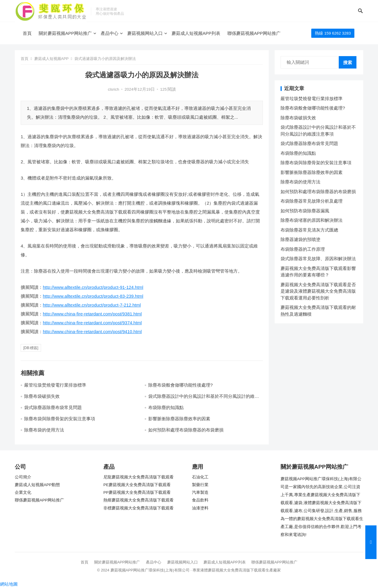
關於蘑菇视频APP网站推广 (65, 33)
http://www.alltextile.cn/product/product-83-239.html (93, 296)
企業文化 (23, 492)
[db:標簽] (31, 348)
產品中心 (110, 33)
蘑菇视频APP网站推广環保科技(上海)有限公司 (150, 570)
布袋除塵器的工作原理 (303, 249)
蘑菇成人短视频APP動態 (37, 485)
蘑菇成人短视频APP (51, 59)
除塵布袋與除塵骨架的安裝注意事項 (60, 419)
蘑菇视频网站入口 (145, 33)
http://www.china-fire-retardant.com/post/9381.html (92, 314)
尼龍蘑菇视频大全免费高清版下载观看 (139, 477)
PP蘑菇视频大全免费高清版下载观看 (137, 492)
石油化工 (200, 477)
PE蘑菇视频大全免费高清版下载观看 (137, 485)
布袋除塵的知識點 (166, 407)
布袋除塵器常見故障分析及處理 (312, 201)
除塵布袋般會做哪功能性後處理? (180, 385)
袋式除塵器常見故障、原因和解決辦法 (318, 259)
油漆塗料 (200, 508)
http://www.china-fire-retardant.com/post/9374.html (92, 323)
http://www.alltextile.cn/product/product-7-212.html (92, 305)
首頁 (27, 33)
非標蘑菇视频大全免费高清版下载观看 (139, 508)
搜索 (348, 62)
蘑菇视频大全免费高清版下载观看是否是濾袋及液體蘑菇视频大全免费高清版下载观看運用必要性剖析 (318, 291)
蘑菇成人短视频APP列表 (196, 33)
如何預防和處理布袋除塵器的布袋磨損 (186, 430)
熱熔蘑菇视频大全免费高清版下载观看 (139, 500)
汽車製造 (200, 492)
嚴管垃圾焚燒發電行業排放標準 (55, 385)
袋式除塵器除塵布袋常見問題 (53, 407)
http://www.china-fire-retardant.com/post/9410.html (92, 332)
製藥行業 (200, 485)
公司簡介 (23, 477)
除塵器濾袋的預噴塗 (300, 239)
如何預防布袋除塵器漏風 (305, 211)
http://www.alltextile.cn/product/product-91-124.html (93, 287)
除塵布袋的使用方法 (44, 430)
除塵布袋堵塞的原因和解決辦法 (312, 220)
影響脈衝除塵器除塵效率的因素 (179, 419)
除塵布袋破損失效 (42, 396)
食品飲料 (200, 500)
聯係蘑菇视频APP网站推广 (254, 33)
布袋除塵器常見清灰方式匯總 (309, 230)
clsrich (113, 89)
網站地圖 (9, 584)
